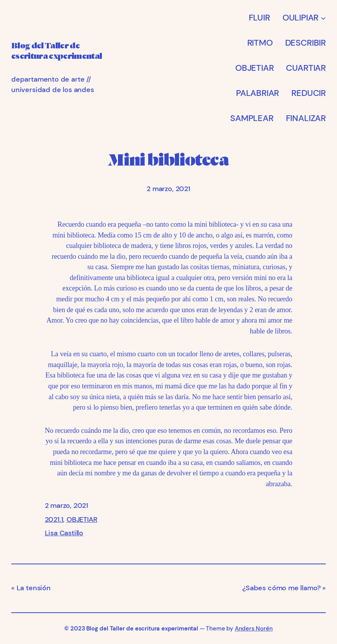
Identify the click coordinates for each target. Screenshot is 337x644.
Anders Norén (254, 629)
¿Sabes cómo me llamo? (281, 588)
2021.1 (54, 519)
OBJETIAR (82, 519)
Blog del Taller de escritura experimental (142, 629)
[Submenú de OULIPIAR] (323, 18)
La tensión (34, 588)
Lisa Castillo (64, 533)
